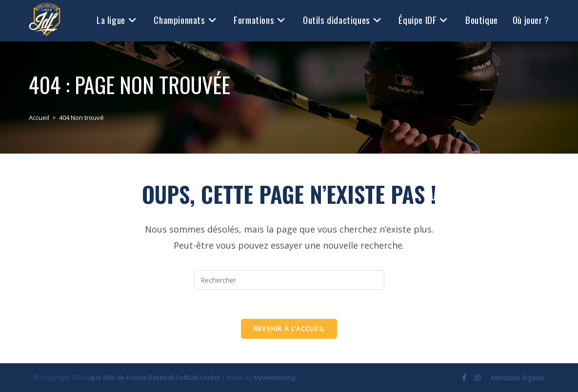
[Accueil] (39, 118)
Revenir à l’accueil (289, 329)
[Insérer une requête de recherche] (289, 280)
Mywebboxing (274, 377)
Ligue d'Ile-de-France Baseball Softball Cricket (153, 377)
